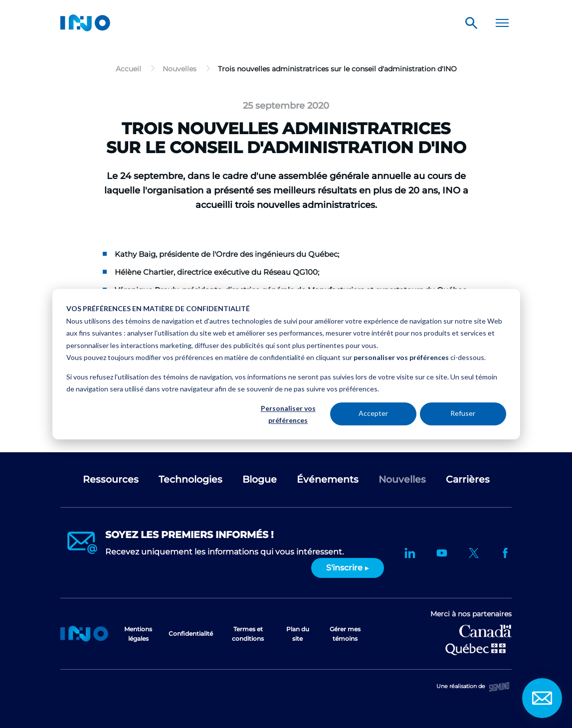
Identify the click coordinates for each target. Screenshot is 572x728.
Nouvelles (402, 479)
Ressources (111, 479)
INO (85, 23)
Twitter (474, 553)
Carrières (468, 479)
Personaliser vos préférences (288, 414)
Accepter (373, 414)
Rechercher (471, 23)
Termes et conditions (248, 634)
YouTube (442, 553)
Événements (328, 479)
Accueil (84, 634)
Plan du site (298, 634)
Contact (542, 698)
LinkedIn (410, 553)
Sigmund (499, 687)
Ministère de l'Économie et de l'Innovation (476, 648)
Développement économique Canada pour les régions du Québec (485, 631)
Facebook (506, 553)
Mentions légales (138, 634)
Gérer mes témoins (345, 634)
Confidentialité (191, 634)
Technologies (191, 479)
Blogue (260, 479)
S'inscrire (344, 568)
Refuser (463, 414)
